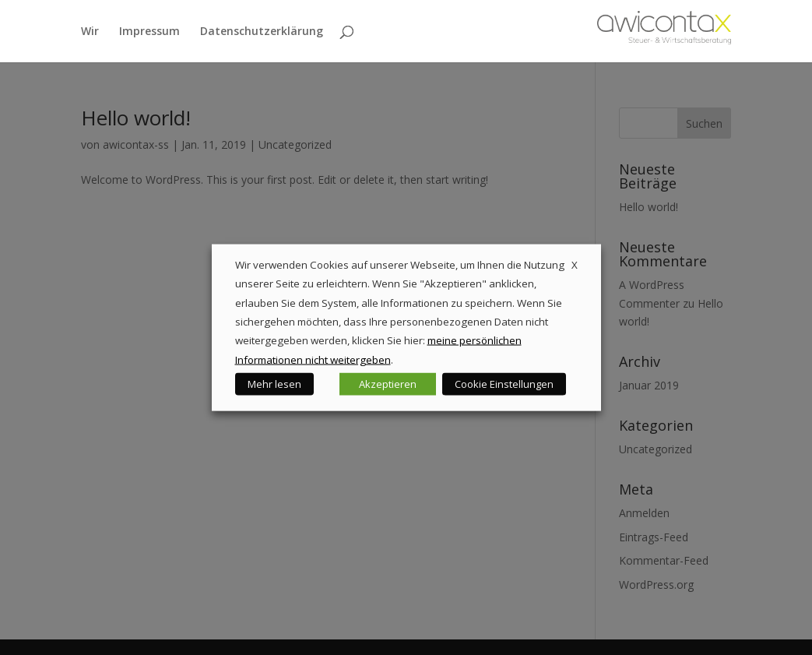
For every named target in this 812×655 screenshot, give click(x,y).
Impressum (149, 32)
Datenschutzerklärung (262, 32)
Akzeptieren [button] (388, 384)
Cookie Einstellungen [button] (504, 384)
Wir (90, 32)
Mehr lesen (274, 384)
